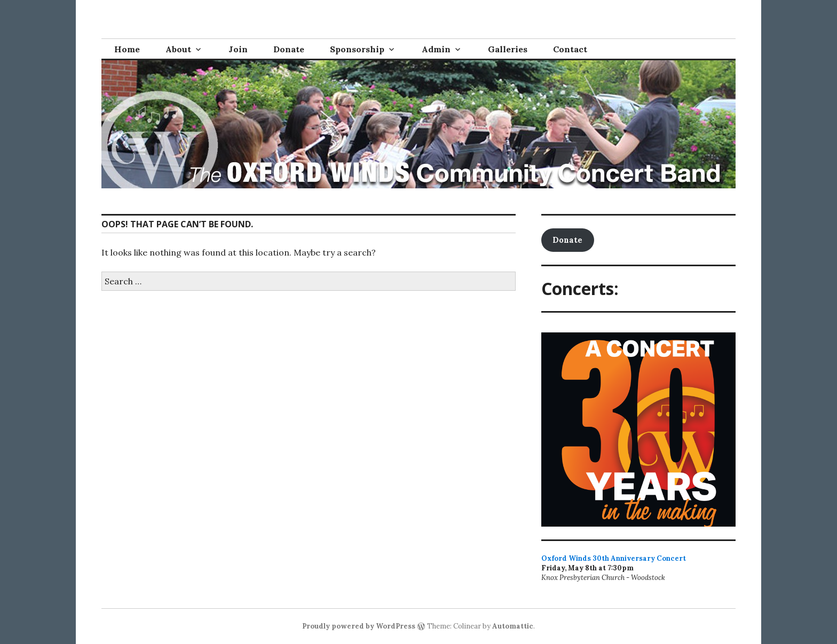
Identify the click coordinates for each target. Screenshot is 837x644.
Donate (289, 49)
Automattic (513, 626)
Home (127, 49)
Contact (570, 49)
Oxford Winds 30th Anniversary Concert (614, 558)
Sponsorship (357, 49)
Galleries (508, 49)
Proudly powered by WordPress (359, 626)
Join (238, 49)
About (178, 49)
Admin (436, 49)
